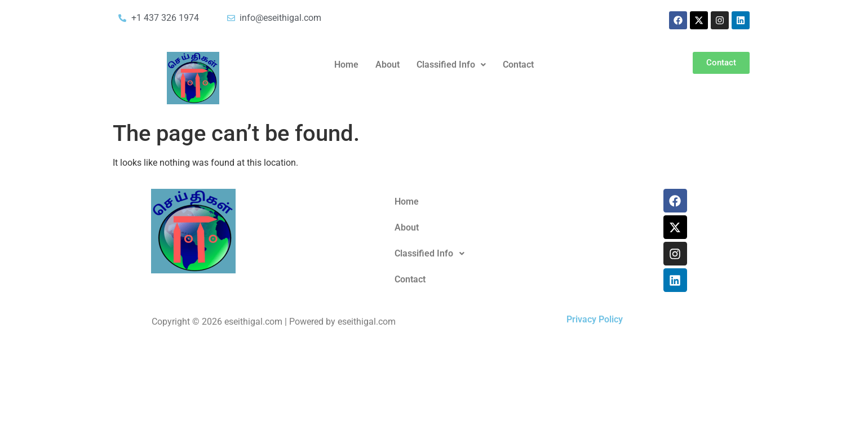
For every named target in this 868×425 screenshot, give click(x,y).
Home (346, 65)
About (387, 65)
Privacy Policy (595, 319)
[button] (451, 65)
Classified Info (451, 65)
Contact (518, 65)
